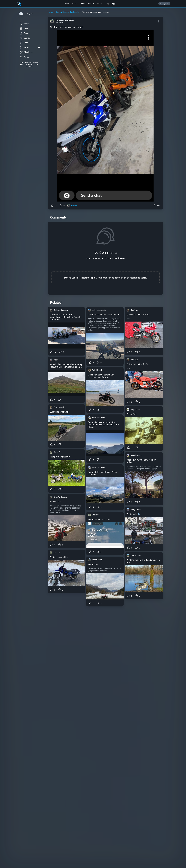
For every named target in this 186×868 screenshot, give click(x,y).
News (24, 57)
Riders (75, 4)
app (93, 278)
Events (100, 4)
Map (107, 4)
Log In (75, 278)
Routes (91, 4)
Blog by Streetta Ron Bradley (68, 12)
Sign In (164, 4)
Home (67, 4)
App (114, 4)
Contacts (28, 63)
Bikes (83, 4)
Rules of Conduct (32, 65)
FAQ (23, 63)
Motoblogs (26, 52)
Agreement (30, 64)
